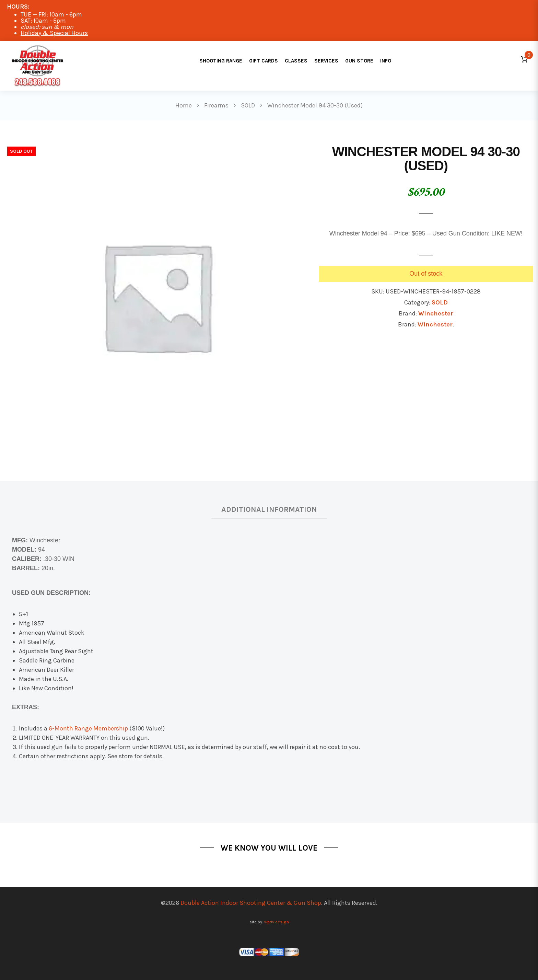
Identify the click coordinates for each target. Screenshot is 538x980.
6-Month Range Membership (88, 728)
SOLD (440, 302)
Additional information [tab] (269, 509)
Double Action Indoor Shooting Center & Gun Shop (251, 903)
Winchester (436, 313)
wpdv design (277, 922)
